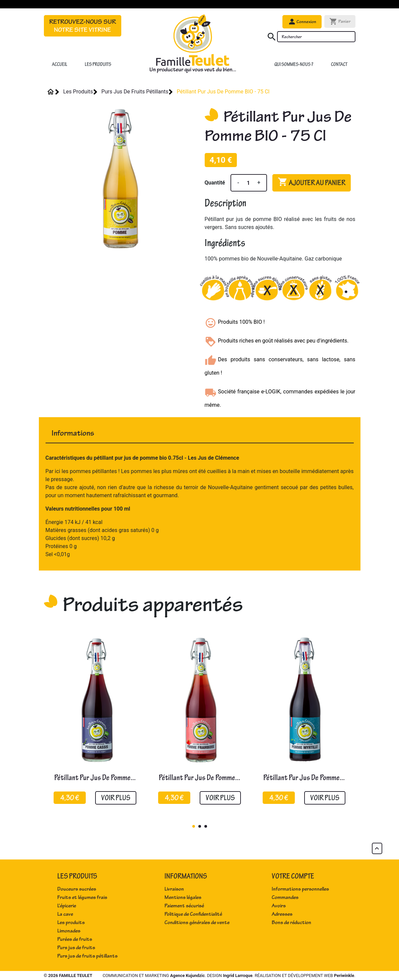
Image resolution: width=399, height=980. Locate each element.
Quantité (215, 183)
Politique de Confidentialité (193, 914)
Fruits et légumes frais (82, 897)
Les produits (71, 923)
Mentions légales (183, 897)
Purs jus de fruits (76, 948)
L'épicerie (67, 906)
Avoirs (279, 906)
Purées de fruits (75, 939)
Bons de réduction (291, 923)
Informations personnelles (300, 889)
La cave (65, 914)
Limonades (69, 931)
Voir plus (116, 798)
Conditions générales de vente (197, 923)
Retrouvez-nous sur (83, 26)
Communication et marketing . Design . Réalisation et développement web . (229, 975)
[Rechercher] (316, 37)
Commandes (285, 897)
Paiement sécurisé (184, 906)
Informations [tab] (73, 433)
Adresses (282, 914)
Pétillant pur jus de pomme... (95, 778)
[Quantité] (248, 183)
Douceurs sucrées (77, 889)
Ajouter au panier (312, 182)
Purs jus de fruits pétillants (87, 956)
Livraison (174, 889)
